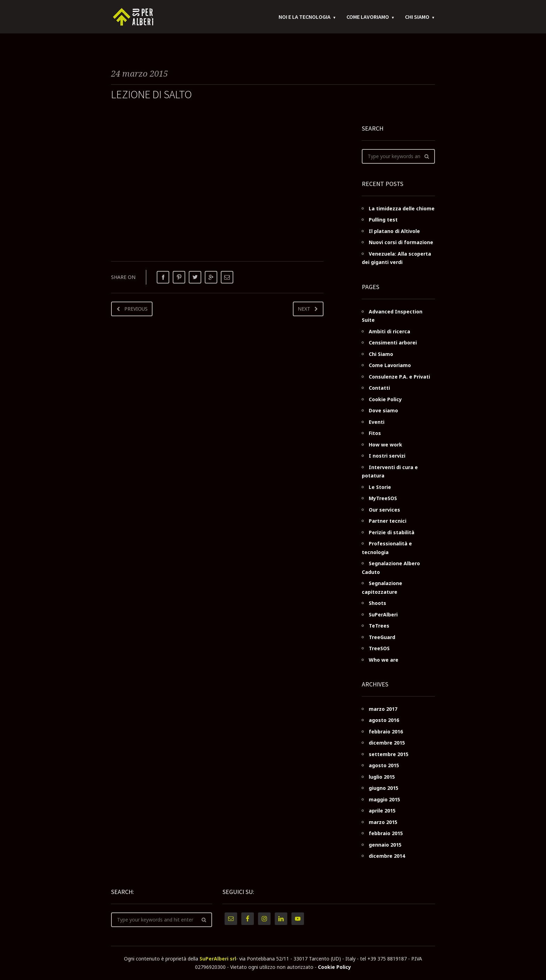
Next (304, 309)
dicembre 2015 (387, 743)
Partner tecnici (388, 521)
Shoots (377, 603)
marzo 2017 (383, 709)
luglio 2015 (382, 777)
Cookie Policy (385, 399)
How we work (385, 445)
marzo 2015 (383, 822)
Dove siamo (383, 410)
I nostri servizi (387, 456)
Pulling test (383, 220)
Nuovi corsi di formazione (401, 242)
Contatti (379, 388)
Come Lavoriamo (368, 17)
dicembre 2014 (387, 856)
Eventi (377, 422)
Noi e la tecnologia (305, 17)
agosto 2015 (384, 765)
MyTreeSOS (383, 498)
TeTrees (379, 626)
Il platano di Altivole (394, 231)
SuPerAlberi (383, 615)
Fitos (375, 433)
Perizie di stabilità (392, 532)
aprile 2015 (382, 811)
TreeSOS (379, 648)
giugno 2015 (384, 788)
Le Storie (380, 487)
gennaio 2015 (385, 845)
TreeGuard (382, 637)
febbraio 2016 (386, 732)
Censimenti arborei (393, 343)
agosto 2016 (384, 720)
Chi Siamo (417, 17)
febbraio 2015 (386, 833)
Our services (384, 510)
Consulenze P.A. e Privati (399, 377)
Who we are (384, 660)
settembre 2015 (389, 754)
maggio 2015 (384, 799)
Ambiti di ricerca (389, 331)
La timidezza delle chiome (402, 208)
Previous (136, 309)
